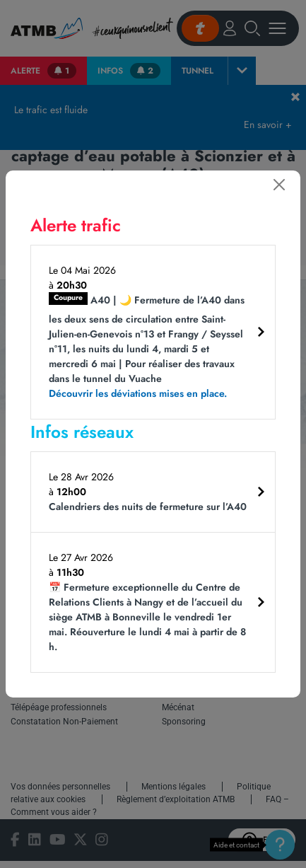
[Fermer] (279, 185)
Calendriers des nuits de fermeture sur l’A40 (148, 507)
